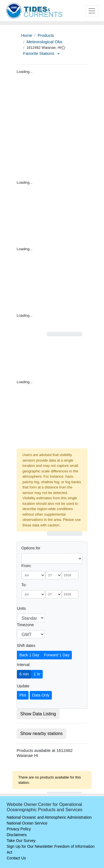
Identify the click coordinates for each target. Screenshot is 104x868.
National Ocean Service (27, 823)
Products (46, 35)
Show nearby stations (41, 733)
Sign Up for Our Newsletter (30, 846)
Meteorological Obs (45, 42)
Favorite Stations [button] (41, 53)
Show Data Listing (38, 714)
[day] (54, 575)
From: (26, 566)
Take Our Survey (21, 841)
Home (27, 35)
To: (24, 585)
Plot (23, 695)
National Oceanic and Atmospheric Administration (49, 817)
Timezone (25, 625)
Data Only (41, 695)
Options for (31, 548)
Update (23, 686)
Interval (23, 665)
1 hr (37, 674)
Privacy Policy (19, 829)
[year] (70, 575)
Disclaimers (17, 835)
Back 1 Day (29, 655)
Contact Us (16, 858)
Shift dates (26, 646)
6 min (24, 674)
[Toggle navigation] (92, 11)
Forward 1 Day (57, 655)
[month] (33, 575)
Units (21, 608)
